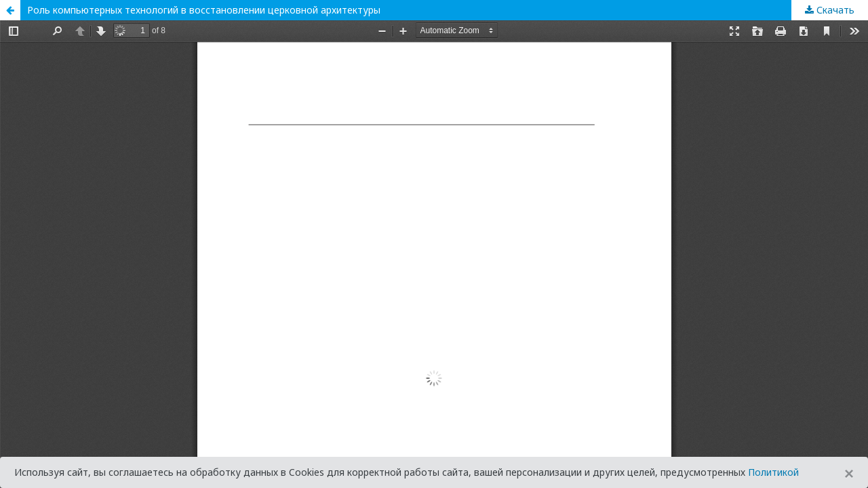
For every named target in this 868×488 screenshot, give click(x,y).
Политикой (773, 472)
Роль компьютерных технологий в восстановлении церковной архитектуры (204, 10)
